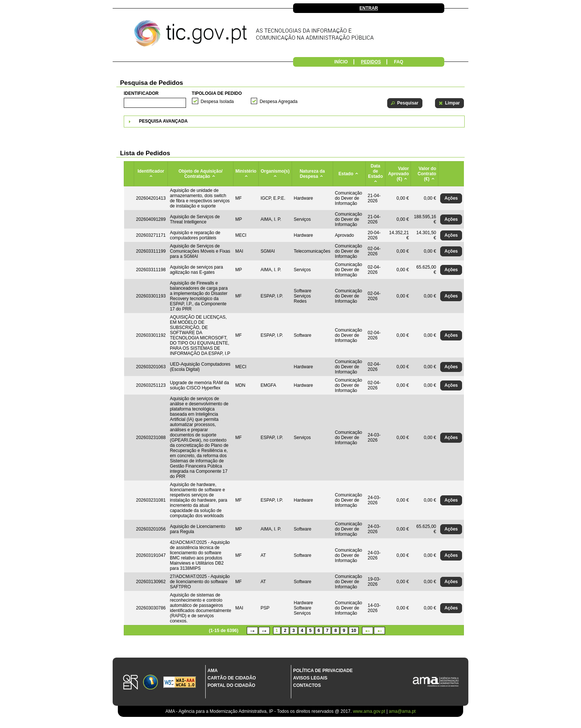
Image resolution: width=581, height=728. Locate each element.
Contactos (307, 685)
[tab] (294, 122)
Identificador (141, 93)
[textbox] (155, 103)
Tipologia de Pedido (217, 93)
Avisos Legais (310, 678)
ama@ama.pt (402, 711)
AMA (213, 671)
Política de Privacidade (323, 671)
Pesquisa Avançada (163, 121)
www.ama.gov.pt (369, 711)
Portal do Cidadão (231, 685)
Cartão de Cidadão (232, 678)
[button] (405, 103)
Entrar (369, 8)
